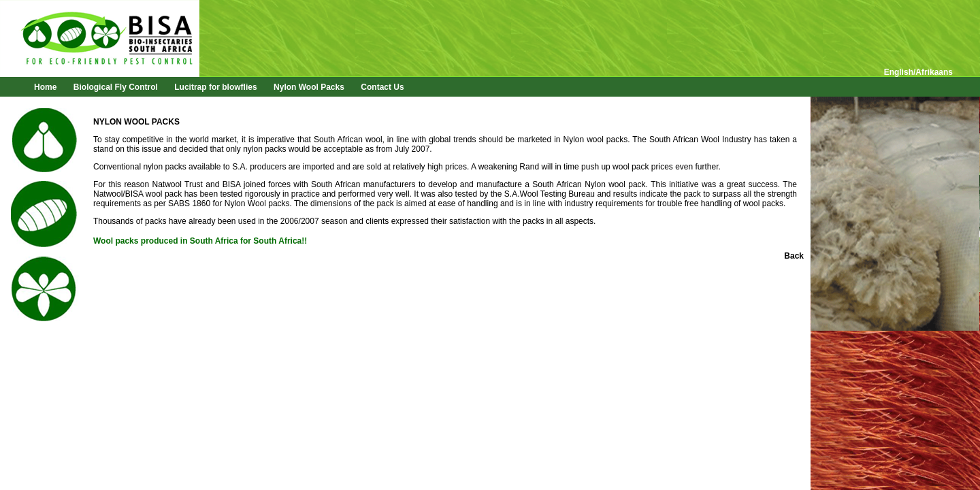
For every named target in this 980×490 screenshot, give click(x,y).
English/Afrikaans (918, 72)
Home (45, 87)
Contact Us (382, 87)
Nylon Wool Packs (309, 87)
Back (794, 256)
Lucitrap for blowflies (215, 87)
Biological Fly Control (116, 87)
